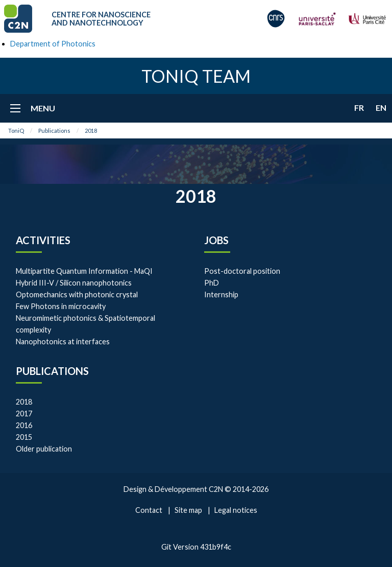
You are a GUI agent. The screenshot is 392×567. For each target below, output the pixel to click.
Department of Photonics (53, 44)
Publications (54, 131)
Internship (221, 294)
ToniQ (16, 131)
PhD (212, 283)
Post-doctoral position (242, 271)
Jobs (216, 240)
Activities (43, 240)
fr (359, 108)
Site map (188, 510)
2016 (24, 425)
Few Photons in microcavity (61, 306)
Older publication (44, 449)
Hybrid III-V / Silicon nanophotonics (74, 283)
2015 (24, 437)
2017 (24, 414)
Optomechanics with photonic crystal (77, 294)
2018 (91, 131)
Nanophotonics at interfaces (63, 341)
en (381, 108)
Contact (149, 510)
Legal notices (236, 510)
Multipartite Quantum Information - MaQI (84, 271)
